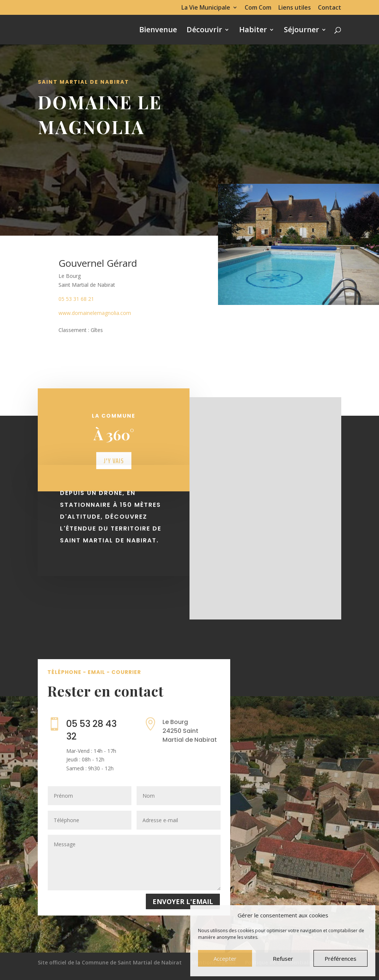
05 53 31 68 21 (76, 299)
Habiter (253, 31)
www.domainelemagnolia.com (95, 313)
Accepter (225, 959)
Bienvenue (158, 31)
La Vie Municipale (206, 8)
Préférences (341, 959)
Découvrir (204, 31)
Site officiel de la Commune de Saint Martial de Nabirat (110, 962)
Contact (330, 8)
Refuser (283, 959)
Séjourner (301, 31)
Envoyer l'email (183, 901)
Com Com (258, 8)
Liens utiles (295, 8)
